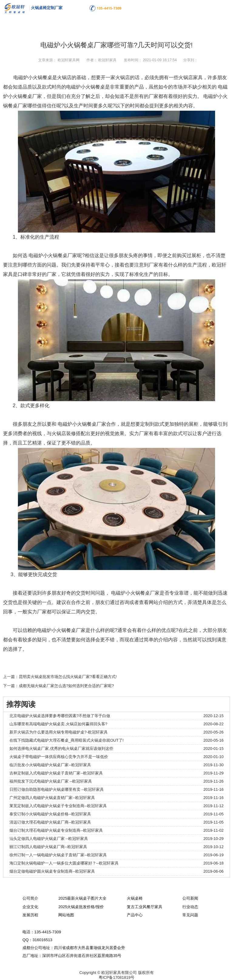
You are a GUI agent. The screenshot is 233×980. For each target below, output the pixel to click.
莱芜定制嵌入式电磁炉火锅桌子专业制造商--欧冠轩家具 (58, 806)
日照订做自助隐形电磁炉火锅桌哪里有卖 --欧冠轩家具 (57, 789)
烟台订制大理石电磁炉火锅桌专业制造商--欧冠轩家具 (56, 830)
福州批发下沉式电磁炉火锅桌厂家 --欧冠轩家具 (51, 781)
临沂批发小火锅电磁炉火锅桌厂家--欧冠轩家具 (50, 765)
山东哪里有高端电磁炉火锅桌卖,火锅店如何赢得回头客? (58, 724)
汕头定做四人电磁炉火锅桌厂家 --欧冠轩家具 (49, 839)
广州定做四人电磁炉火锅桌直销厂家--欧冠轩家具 (52, 798)
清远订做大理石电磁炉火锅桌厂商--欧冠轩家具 (50, 822)
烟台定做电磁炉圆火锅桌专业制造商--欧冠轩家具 (52, 871)
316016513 (42, 940)
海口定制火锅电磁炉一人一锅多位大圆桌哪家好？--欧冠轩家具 (64, 863)
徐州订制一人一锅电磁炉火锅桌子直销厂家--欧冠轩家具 (58, 855)
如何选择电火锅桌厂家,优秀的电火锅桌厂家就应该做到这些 (61, 748)
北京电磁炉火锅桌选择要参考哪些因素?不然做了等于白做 (60, 716)
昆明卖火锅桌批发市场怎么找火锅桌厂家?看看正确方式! (68, 677)
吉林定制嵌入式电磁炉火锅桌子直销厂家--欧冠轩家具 (56, 773)
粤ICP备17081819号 (117, 977)
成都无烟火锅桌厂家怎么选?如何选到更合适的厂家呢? (66, 686)
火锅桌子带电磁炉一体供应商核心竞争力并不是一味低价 (59, 757)
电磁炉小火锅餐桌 (33, 77)
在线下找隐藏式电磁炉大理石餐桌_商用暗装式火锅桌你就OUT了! (66, 740)
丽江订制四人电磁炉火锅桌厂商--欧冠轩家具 (48, 847)
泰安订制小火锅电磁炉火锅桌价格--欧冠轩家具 (50, 814)
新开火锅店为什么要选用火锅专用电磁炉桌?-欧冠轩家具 (59, 732)
